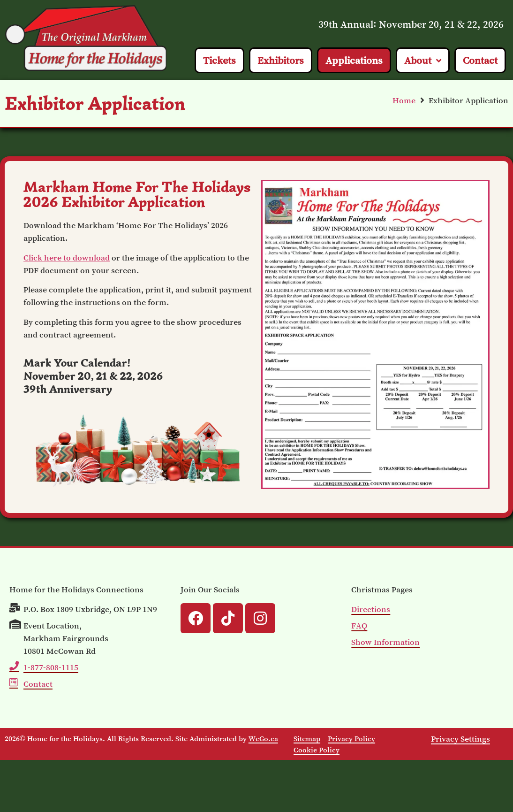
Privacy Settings (460, 739)
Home (404, 100)
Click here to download (67, 258)
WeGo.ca (263, 738)
